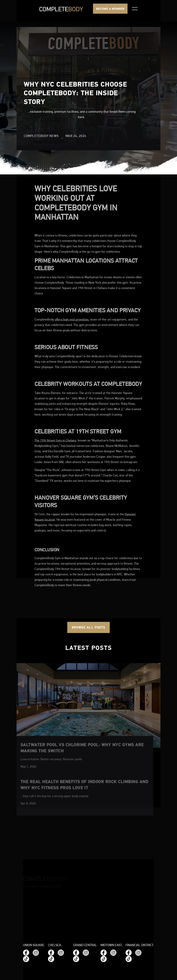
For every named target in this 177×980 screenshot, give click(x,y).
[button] (135, 9)
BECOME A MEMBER (110, 9)
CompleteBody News (41, 136)
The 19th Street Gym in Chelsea (55, 468)
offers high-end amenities (72, 347)
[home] (61, 9)
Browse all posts (88, 627)
